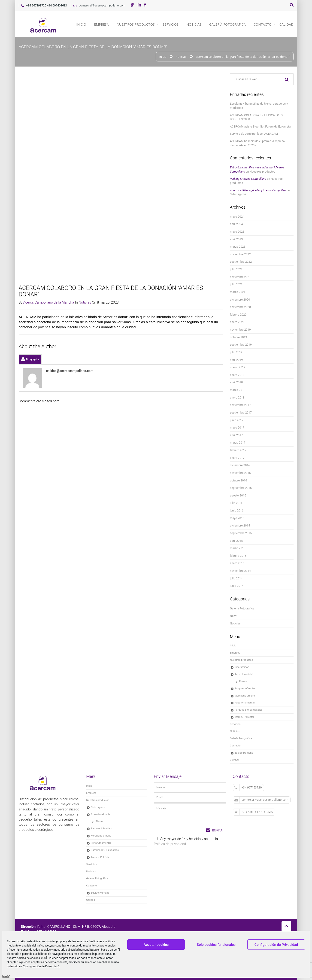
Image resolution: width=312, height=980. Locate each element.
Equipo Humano (244, 753)
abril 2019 (236, 360)
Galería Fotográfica (227, 24)
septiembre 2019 (241, 345)
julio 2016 (236, 503)
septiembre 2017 (241, 412)
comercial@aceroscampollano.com (98, 5)
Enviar (214, 830)
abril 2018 (236, 382)
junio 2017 (237, 420)
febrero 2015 (238, 556)
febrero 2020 (238, 315)
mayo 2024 (237, 217)
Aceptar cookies (156, 945)
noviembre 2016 (240, 473)
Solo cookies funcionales (216, 945)
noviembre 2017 (240, 405)
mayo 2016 (237, 518)
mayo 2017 (237, 428)
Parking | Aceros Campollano (248, 179)
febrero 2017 (238, 450)
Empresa (101, 24)
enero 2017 (237, 458)
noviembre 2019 (240, 330)
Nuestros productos (136, 24)
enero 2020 (237, 322)
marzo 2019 (238, 367)
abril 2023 (236, 239)
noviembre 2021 (240, 277)
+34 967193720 (248, 788)
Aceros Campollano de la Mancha (48, 98)
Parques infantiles (245, 688)
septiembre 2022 (241, 262)
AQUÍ (44, 958)
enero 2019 (237, 375)
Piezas (243, 681)
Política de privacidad (170, 844)
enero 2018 (237, 397)
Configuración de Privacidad (276, 945)
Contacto (263, 24)
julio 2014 (236, 578)
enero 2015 (237, 563)
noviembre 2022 (240, 254)
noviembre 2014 (240, 571)
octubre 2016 (239, 480)
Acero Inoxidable (244, 674)
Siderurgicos (238, 194)
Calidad (286, 24)
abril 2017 (236, 435)
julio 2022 (236, 269)
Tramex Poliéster (244, 717)
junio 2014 (237, 586)
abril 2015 (236, 541)
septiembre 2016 (241, 488)
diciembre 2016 (240, 465)
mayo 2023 (237, 232)
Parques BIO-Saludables (249, 710)
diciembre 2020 (240, 300)
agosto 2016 (238, 495)
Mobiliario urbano (245, 696)
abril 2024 (236, 224)
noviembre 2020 (240, 307)
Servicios (171, 24)
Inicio (81, 24)
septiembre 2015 (241, 533)
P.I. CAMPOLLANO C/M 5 (254, 812)
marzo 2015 (238, 548)
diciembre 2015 (240, 525)
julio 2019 (236, 352)
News (234, 616)
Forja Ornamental (245, 703)
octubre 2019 (239, 337)
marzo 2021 (238, 292)
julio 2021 (236, 284)
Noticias (194, 24)
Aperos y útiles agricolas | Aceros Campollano (259, 190)
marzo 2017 (238, 443)
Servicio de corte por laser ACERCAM (254, 134)
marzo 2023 (238, 247)
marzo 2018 (238, 390)
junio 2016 (237, 510)
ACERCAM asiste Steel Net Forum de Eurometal (261, 126)
